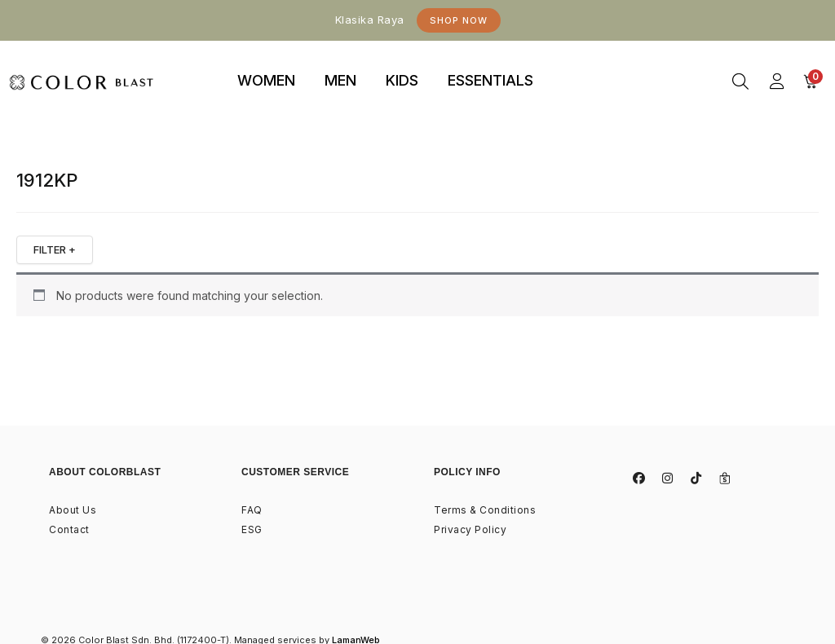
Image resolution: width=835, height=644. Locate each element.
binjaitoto (577, 62)
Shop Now (459, 20)
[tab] (266, 82)
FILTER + (55, 249)
